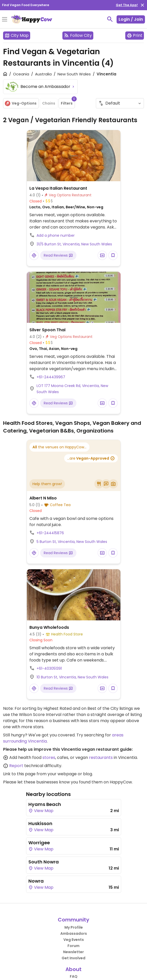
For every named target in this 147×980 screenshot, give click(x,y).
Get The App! (127, 5)
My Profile (74, 927)
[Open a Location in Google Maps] (34, 255)
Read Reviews (58, 255)
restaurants (101, 757)
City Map (17, 35)
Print (135, 35)
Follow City (78, 35)
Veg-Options (20, 103)
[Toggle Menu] (5, 20)
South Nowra (44, 862)
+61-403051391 (49, 668)
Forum (73, 946)
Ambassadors (74, 933)
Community (73, 920)
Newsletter (73, 952)
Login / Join (131, 19)
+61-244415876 (50, 533)
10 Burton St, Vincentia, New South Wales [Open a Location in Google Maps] (72, 677)
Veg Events (74, 940)
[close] (142, 5)
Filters (68, 102)
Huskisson (40, 823)
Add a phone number (56, 235)
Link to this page (19, 774)
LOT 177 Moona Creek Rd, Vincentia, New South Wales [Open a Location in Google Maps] (72, 389)
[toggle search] (110, 19)
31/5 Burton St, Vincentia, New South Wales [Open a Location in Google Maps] (74, 244)
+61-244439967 (51, 377)
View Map (41, 811)
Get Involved (73, 958)
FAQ (74, 976)
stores (49, 757)
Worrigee (39, 843)
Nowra (36, 881)
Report (16, 766)
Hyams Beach (45, 804)
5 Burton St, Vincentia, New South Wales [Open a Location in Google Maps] (72, 542)
